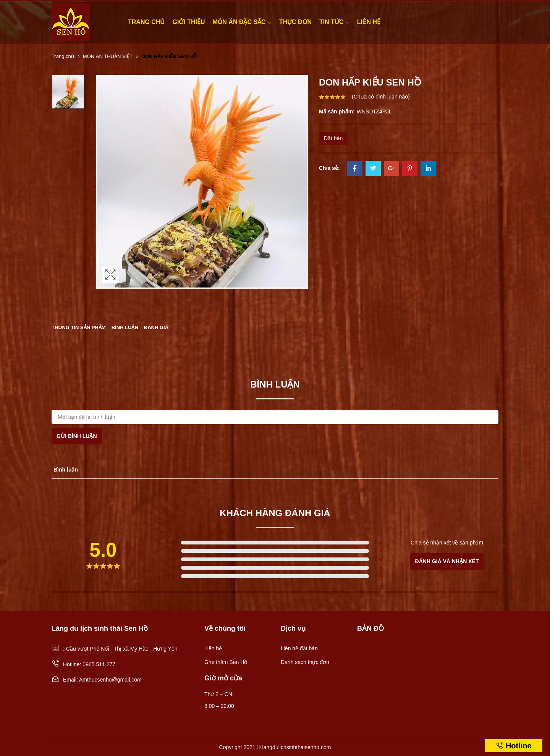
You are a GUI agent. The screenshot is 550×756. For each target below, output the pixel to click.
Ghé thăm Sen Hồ (226, 662)
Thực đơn (295, 22)
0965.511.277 (99, 664)
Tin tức (334, 22)
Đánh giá (156, 327)
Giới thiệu (188, 22)
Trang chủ (146, 22)
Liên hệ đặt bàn (299, 648)
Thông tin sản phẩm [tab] (79, 327)
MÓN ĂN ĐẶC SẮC (242, 22)
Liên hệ (369, 22)
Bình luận (125, 327)
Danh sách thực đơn (305, 662)
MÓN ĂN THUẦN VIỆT (108, 56)
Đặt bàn (333, 138)
